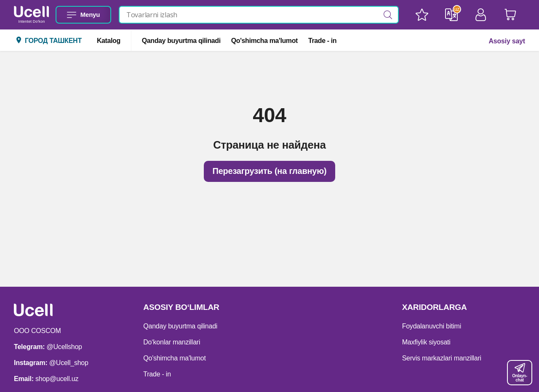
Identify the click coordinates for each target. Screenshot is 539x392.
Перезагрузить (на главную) (269, 171)
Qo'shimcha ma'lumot (264, 41)
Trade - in (322, 41)
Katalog (109, 41)
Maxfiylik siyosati (426, 342)
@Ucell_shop (69, 363)
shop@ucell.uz (57, 379)
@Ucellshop (64, 347)
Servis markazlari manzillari (442, 358)
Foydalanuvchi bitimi (432, 326)
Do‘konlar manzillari (172, 342)
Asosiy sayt (507, 41)
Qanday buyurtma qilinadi (181, 41)
